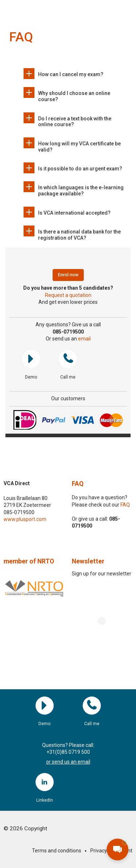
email (84, 339)
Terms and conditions (57, 851)
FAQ (78, 484)
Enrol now (68, 275)
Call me (68, 359)
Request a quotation (68, 295)
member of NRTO (29, 561)
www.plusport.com (25, 519)
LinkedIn (45, 782)
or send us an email (68, 762)
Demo (31, 359)
